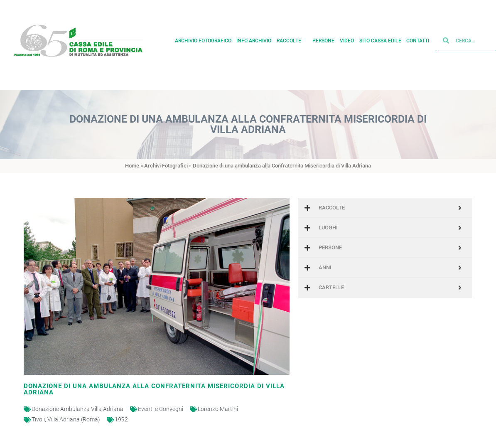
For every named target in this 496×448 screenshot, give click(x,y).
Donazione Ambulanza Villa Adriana (77, 409)
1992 (121, 419)
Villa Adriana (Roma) (74, 419)
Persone (323, 39)
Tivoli (38, 419)
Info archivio (254, 39)
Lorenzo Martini (218, 409)
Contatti (418, 39)
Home (132, 166)
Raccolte (292, 39)
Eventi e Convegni (161, 409)
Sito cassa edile (380, 39)
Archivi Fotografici (166, 166)
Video (347, 39)
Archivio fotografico (203, 39)
